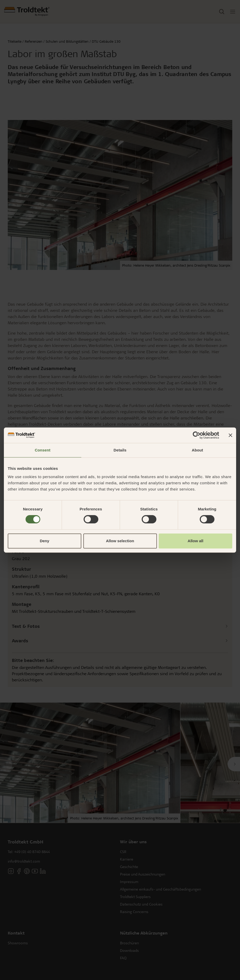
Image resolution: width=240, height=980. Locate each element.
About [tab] (197, 450)
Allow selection (120, 541)
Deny (45, 541)
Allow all (195, 541)
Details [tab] (120, 450)
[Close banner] (230, 435)
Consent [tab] (43, 450)
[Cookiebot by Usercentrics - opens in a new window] (197, 435)
